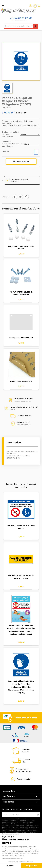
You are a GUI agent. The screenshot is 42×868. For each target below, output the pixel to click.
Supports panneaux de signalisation (19, 180)
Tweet (20, 197)
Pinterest (26, 197)
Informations (9, 791)
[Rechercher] (21, 26)
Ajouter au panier (21, 161)
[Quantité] (36, 152)
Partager (15, 197)
